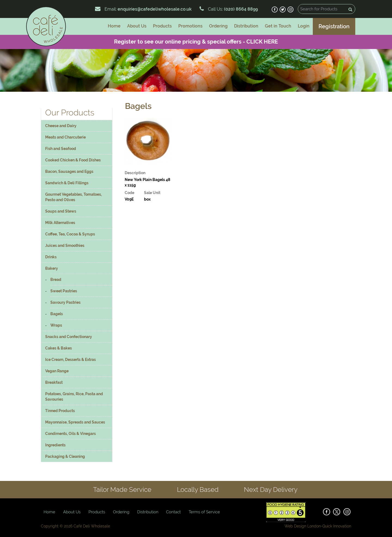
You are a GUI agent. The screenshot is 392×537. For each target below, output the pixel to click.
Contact (173, 512)
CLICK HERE (262, 42)
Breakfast (54, 382)
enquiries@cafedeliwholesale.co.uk (155, 9)
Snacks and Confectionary (69, 337)
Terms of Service (204, 512)
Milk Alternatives (60, 223)
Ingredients (55, 445)
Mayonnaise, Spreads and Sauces (75, 422)
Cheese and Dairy (61, 126)
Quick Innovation (337, 526)
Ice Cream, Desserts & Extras (71, 360)
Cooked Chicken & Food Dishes (73, 160)
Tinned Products (60, 411)
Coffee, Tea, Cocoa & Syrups (70, 234)
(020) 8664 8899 (240, 9)
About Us (137, 26)
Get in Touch (278, 26)
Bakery (52, 268)
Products (162, 26)
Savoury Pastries (65, 302)
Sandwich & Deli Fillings (67, 183)
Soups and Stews (61, 211)
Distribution (246, 26)
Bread (56, 280)
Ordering (218, 26)
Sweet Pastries (64, 291)
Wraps (56, 325)
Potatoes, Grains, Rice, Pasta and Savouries (74, 397)
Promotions (190, 26)
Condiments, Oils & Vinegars (71, 434)
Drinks (51, 257)
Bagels (57, 314)
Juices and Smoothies (65, 246)
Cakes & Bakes (59, 348)
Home (114, 26)
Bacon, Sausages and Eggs (69, 171)
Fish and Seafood (61, 149)
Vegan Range (57, 371)
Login (304, 26)
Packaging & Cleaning (65, 456)
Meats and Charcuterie (65, 137)
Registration (334, 26)
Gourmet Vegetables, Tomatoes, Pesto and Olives (73, 197)
